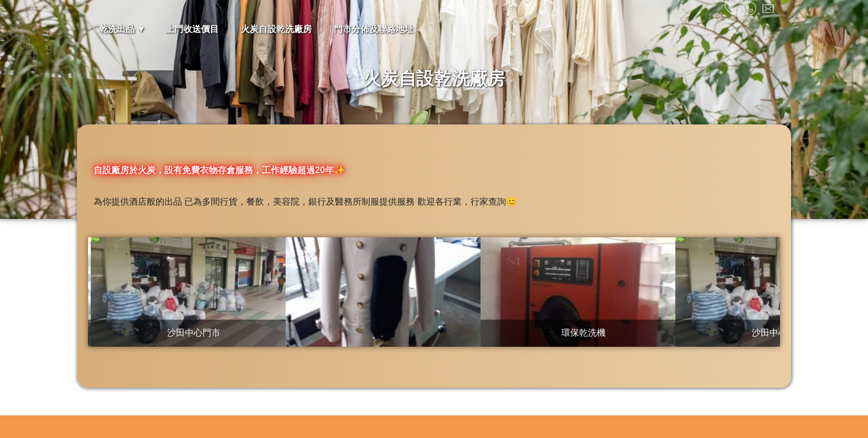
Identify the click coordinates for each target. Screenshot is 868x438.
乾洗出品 (117, 29)
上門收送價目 (192, 29)
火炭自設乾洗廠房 (276, 29)
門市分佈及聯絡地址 (374, 29)
